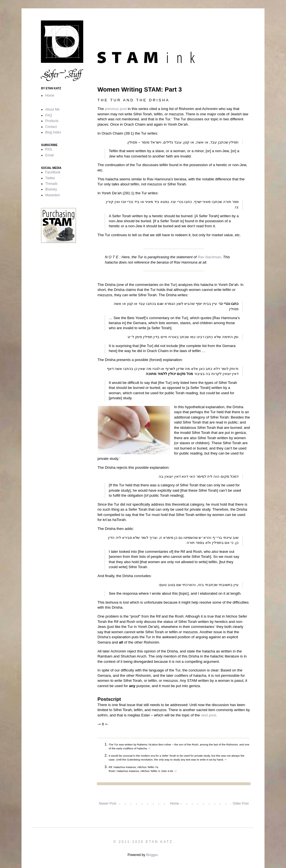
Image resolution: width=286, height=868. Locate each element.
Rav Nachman (209, 257)
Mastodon (53, 195)
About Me (52, 109)
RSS (49, 149)
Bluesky (51, 189)
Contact (51, 127)
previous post (116, 109)
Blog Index (53, 132)
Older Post (241, 804)
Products (52, 121)
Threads (51, 184)
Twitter (50, 178)
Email (49, 155)
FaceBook (53, 172)
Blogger (152, 855)
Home (175, 804)
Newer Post (108, 804)
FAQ (49, 115)
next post (208, 715)
